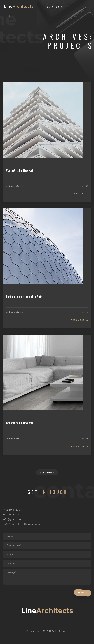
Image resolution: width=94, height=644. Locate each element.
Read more (78, 194)
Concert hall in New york (20, 170)
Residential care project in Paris (24, 296)
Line (19, 6)
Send (83, 593)
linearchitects (16, 186)
